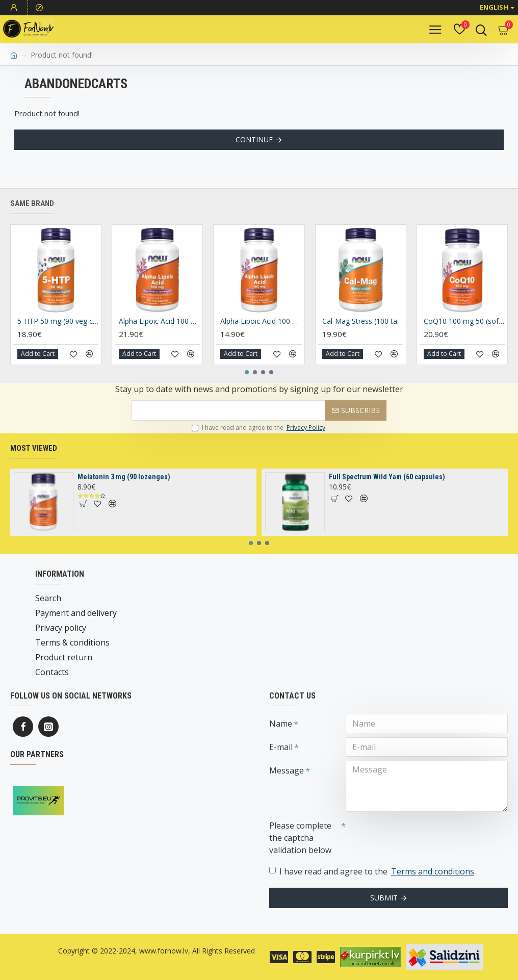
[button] (247, 372)
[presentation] (417, 834)
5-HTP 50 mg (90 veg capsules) (58, 321)
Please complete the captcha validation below (300, 838)
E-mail (281, 747)
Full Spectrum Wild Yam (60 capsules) (387, 477)
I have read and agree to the (259, 428)
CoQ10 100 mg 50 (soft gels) (464, 321)
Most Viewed (34, 448)
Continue (254, 139)
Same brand (32, 203)
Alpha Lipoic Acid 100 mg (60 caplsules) (261, 321)
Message (287, 770)
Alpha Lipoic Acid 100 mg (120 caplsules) (159, 321)
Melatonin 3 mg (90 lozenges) (124, 477)
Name (281, 724)
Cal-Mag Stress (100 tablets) (363, 321)
